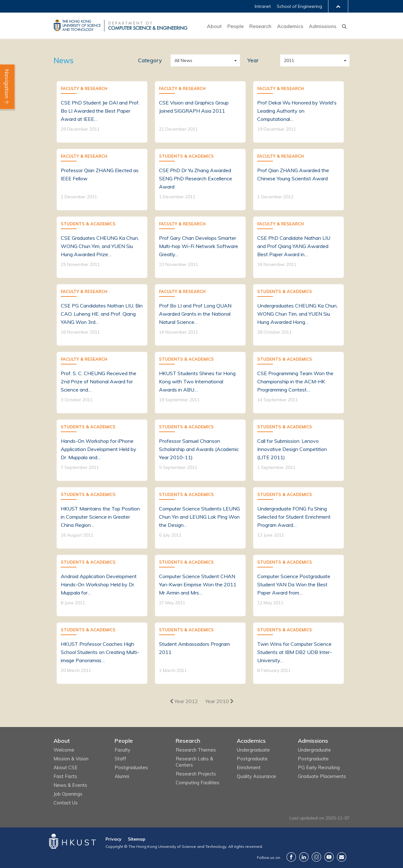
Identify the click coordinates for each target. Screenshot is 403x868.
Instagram (316, 857)
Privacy (114, 839)
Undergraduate (253, 750)
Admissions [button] (323, 26)
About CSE (65, 767)
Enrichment (249, 767)
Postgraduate (252, 759)
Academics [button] (290, 26)
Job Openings (68, 794)
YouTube (329, 857)
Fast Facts (65, 776)
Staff (120, 759)
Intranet (263, 6)
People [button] (236, 26)
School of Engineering (299, 6)
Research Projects (196, 774)
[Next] (219, 701)
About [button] (214, 26)
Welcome (64, 750)
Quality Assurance (256, 776)
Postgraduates (131, 767)
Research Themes (196, 750)
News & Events (70, 785)
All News (206, 60)
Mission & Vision (71, 759)
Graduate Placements (322, 776)
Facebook (291, 857)
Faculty (122, 750)
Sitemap (137, 839)
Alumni (122, 776)
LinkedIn (304, 857)
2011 (315, 60)
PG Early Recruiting (319, 767)
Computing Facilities (198, 783)
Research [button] (260, 26)
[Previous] (184, 701)
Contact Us (66, 803)
